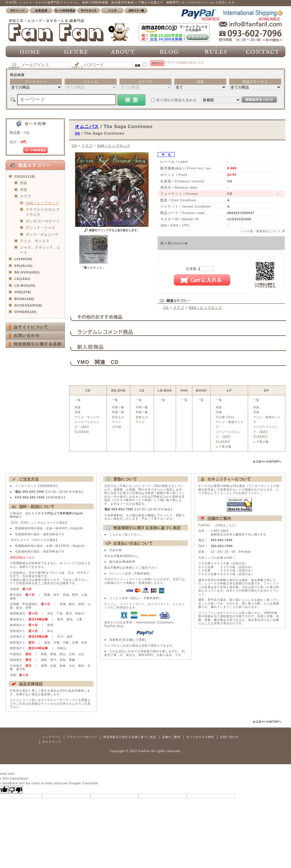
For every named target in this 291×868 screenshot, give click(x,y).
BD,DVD (118, 390)
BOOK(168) (24, 299)
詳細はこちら (226, 525)
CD (74, 145)
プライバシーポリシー (82, 737)
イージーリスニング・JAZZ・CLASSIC (87, 427)
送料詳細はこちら (22, 557)
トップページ (52, 737)
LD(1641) (22, 279)
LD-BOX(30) (25, 285)
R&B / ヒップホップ (42, 203)
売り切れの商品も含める (176, 100)
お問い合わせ (229, 737)
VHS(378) (23, 292)
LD (142, 390)
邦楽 (24, 183)
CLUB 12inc (225, 417)
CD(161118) (25, 176)
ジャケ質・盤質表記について (261, 231)
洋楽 (24, 190)
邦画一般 (118, 412)
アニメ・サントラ (87, 417)
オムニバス (87, 126)
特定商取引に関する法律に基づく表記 (130, 737)
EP (267, 390)
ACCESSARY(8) (28, 305)
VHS (184, 390)
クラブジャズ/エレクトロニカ (43, 212)
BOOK (202, 390)
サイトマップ (52, 742)
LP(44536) (23, 259)
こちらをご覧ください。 (126, 535)
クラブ (26, 196)
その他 (117, 427)
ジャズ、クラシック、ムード (40, 250)
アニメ (117, 422)
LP (229, 390)
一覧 (78, 400)
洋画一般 (118, 407)
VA (78, 133)
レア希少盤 (224, 447)
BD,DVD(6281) (27, 272)
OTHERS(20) (26, 312)
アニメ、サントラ (35, 241)
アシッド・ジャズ (40, 227)
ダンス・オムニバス (42, 234)
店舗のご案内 (171, 737)
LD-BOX (165, 390)
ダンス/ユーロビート (43, 221)
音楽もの (118, 417)
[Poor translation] (16, 790)
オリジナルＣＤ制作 (200, 737)
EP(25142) (23, 266)
